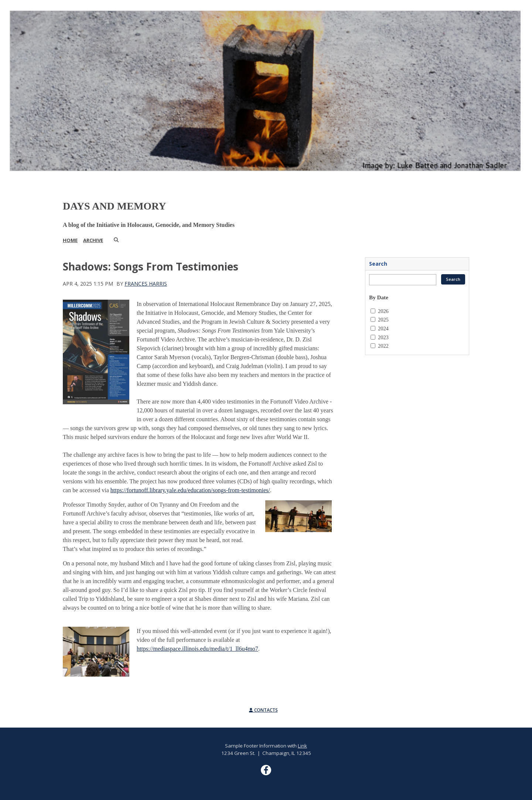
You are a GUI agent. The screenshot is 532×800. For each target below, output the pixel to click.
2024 (383, 328)
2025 (383, 320)
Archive (93, 240)
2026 (383, 311)
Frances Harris (146, 284)
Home (70, 240)
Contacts (263, 710)
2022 (383, 346)
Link (302, 746)
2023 (383, 337)
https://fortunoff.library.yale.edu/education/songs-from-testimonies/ (190, 490)
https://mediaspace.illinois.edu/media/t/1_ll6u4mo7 (197, 649)
